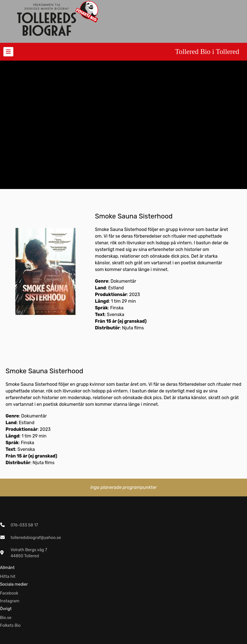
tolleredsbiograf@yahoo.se (36, 538)
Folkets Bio (10, 625)
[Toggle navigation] (8, 52)
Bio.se (6, 618)
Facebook (9, 593)
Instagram (10, 601)
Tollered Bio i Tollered (207, 51)
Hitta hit (8, 576)
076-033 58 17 (24, 525)
